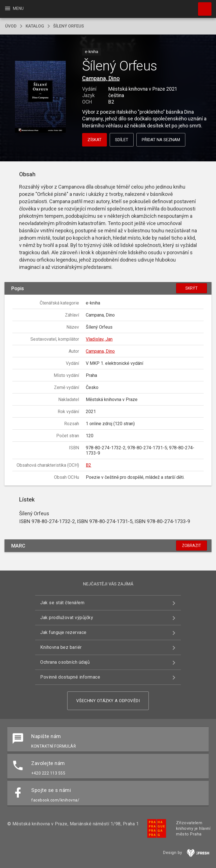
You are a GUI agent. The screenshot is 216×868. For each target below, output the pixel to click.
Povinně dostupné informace (70, 677)
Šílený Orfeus (68, 26)
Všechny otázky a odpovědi (108, 701)
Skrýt (192, 288)
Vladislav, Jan (99, 339)
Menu (14, 8)
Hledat (202, 6)
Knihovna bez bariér (61, 647)
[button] (40, 97)
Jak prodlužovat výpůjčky (67, 618)
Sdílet (122, 140)
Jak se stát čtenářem (62, 603)
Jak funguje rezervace (63, 632)
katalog (35, 26)
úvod (11, 26)
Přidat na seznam (161, 140)
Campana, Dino (101, 78)
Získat (94, 140)
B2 (88, 465)
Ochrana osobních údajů (65, 662)
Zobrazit (192, 546)
